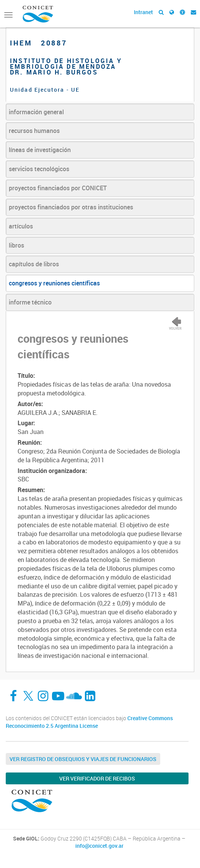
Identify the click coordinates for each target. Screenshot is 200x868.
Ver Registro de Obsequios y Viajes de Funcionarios (83, 759)
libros (16, 245)
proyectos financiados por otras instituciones (71, 207)
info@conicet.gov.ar (99, 846)
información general (36, 112)
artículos (21, 226)
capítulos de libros (34, 264)
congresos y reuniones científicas (54, 283)
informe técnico (30, 302)
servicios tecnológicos (39, 169)
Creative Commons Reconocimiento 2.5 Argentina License (89, 722)
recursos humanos (34, 131)
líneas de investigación (40, 150)
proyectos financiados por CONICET (58, 188)
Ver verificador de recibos (97, 778)
